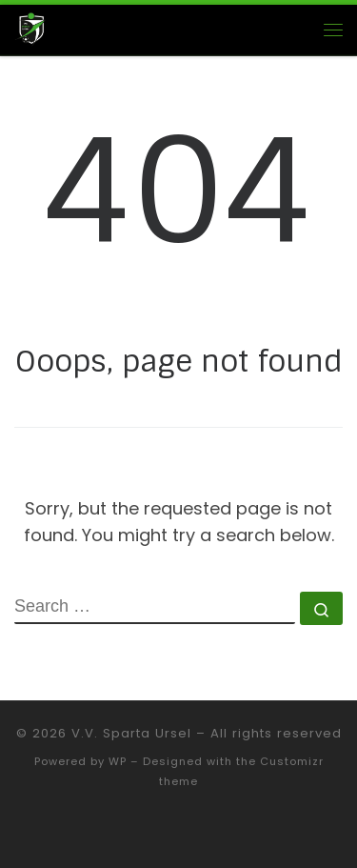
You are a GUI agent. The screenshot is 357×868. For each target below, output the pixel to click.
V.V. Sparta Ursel (131, 733)
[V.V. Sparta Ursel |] (30, 28)
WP (118, 761)
